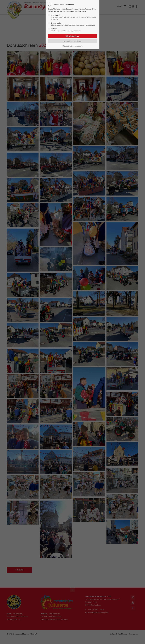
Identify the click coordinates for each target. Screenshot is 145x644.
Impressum (78, 46)
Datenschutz (67, 46)
